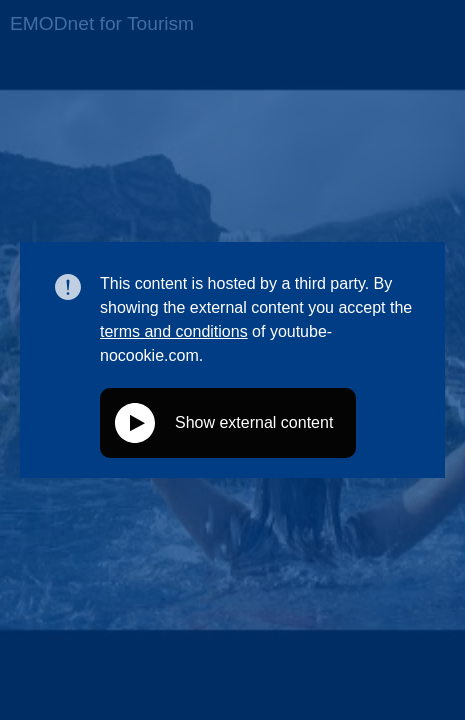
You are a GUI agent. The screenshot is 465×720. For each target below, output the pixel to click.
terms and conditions (174, 331)
